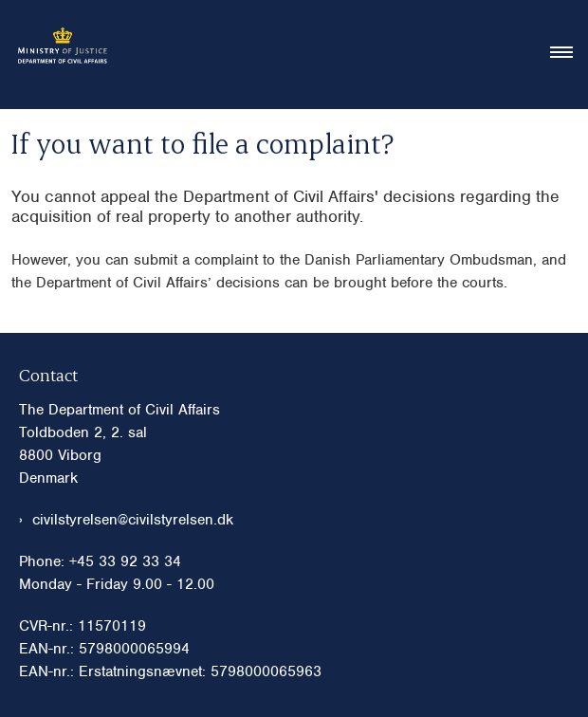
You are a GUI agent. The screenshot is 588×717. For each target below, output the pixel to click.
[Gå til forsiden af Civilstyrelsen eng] (56, 55)
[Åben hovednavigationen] (569, 54)
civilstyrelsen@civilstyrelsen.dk (133, 520)
